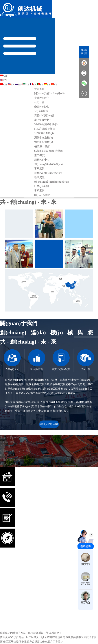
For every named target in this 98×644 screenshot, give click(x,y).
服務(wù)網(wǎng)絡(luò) (48, 173)
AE (26, 85)
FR (33, 85)
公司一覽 (39, 102)
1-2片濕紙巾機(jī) (44, 133)
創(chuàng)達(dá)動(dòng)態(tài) (52, 182)
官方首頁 (39, 89)
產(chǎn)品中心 (43, 120)
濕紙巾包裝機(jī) (44, 138)
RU (18, 85)
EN (3, 80)
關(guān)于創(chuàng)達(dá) (49, 93)
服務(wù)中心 (42, 160)
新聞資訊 (39, 177)
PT (40, 85)
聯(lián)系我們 (42, 195)
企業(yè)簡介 (41, 98)
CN (3, 76)
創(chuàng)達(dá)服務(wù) (48, 164)
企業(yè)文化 (41, 107)
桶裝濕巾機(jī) (42, 146)
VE (54, 85)
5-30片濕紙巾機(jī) (45, 129)
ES (47, 85)
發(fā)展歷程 (41, 111)
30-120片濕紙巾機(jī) (46, 124)
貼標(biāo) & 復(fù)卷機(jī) (49, 151)
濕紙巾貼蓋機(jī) (44, 142)
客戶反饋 (39, 169)
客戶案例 (39, 191)
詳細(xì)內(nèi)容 (49, 424)
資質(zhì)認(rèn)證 (44, 116)
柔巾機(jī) (40, 155)
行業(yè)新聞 (41, 186)
